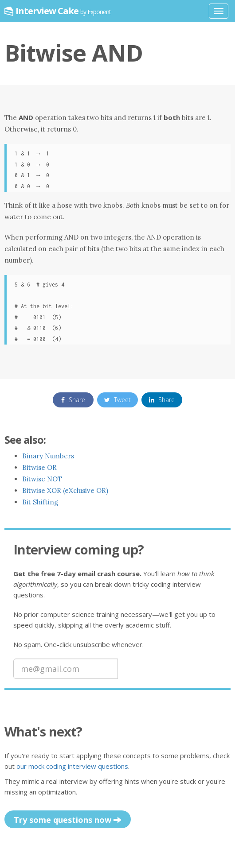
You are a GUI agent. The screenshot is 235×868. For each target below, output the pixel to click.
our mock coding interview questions (72, 766)
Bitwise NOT (42, 479)
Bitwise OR (39, 467)
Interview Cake (63, 11)
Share (73, 400)
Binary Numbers (48, 456)
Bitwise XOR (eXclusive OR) (65, 490)
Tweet (117, 400)
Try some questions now (68, 820)
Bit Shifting (40, 502)
